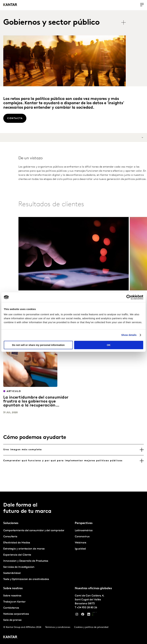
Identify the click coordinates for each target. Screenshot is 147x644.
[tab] (73, 450)
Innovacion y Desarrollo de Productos (26, 561)
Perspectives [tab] (84, 523)
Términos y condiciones (58, 627)
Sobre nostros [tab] (13, 588)
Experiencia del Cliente (17, 555)
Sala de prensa (12, 620)
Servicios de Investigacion (19, 567)
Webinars (81, 543)
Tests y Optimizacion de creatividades (26, 579)
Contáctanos (11, 608)
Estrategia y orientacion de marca (24, 549)
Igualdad (80, 549)
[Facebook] (83, 615)
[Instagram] (77, 615)
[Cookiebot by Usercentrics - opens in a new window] (129, 297)
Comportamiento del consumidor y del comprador (34, 531)
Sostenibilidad (12, 573)
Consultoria (10, 537)
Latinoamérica (84, 531)
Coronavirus (82, 537)
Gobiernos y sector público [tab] (51, 23)
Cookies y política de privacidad (91, 627)
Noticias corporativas (16, 614)
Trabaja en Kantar (14, 602)
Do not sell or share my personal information (38, 345)
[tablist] (66, 23)
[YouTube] (95, 615)
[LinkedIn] (89, 615)
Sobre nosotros (12, 596)
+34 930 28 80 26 (87, 608)
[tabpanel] (38, 555)
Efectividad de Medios (17, 543)
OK (109, 345)
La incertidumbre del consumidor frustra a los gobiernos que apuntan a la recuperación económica (36, 403)
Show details (129, 335)
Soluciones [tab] (11, 523)
